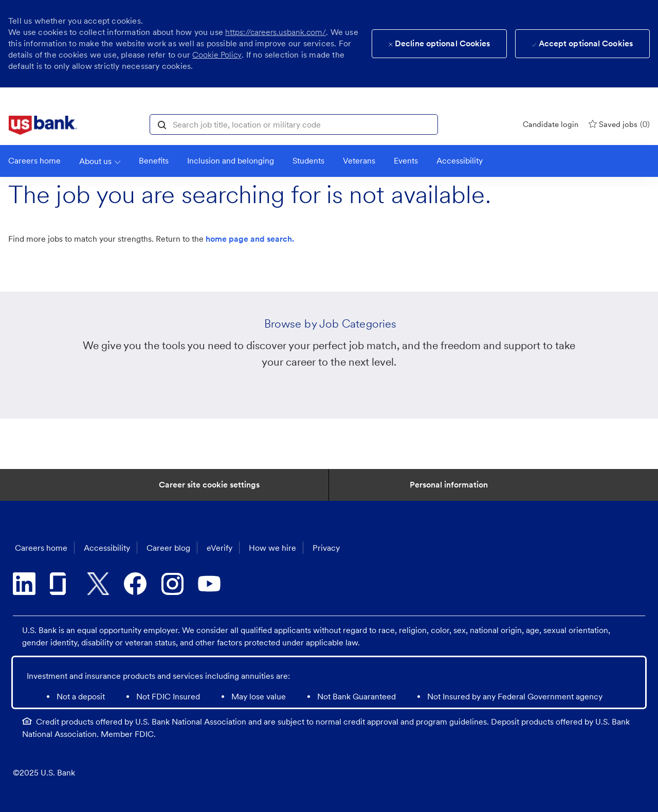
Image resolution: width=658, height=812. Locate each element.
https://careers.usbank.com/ (276, 32)
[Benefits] (154, 161)
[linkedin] (24, 584)
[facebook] (135, 584)
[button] (162, 124)
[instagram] (172, 584)
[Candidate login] (551, 124)
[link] (43, 125)
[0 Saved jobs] (619, 124)
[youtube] (209, 584)
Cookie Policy (217, 55)
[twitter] (98, 584)
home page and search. (250, 239)
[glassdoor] (61, 584)
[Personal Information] (449, 485)
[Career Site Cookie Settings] (209, 485)
